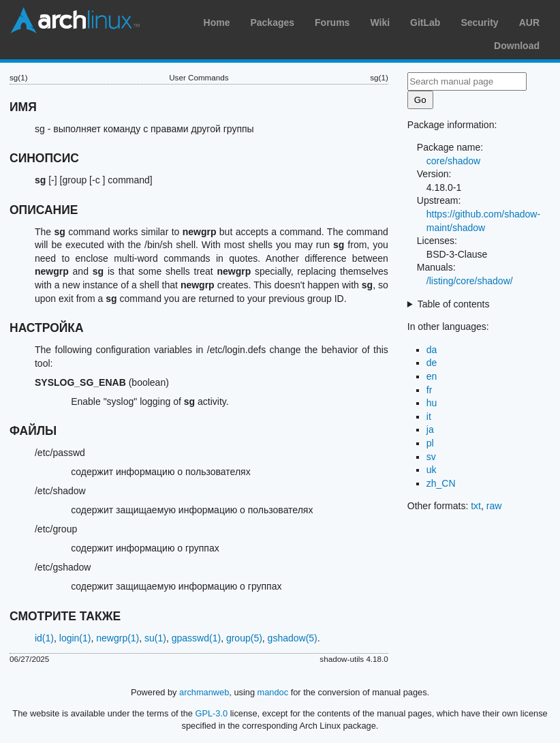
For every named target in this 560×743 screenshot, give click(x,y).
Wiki (380, 22)
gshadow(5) (293, 638)
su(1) (155, 638)
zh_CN (441, 483)
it (429, 416)
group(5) (244, 638)
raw (494, 506)
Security (479, 22)
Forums (332, 22)
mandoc (273, 692)
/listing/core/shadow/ (470, 281)
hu (432, 403)
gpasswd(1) (196, 638)
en (432, 376)
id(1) (44, 638)
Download (517, 46)
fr (430, 390)
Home (217, 22)
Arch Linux (75, 20)
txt (476, 506)
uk (432, 470)
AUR (529, 22)
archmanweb (204, 692)
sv (431, 457)
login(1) (75, 638)
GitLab (425, 22)
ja (430, 429)
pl (430, 443)
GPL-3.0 (212, 713)
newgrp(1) (118, 638)
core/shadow (453, 161)
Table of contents (454, 304)
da (432, 350)
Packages (272, 22)
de (432, 363)
